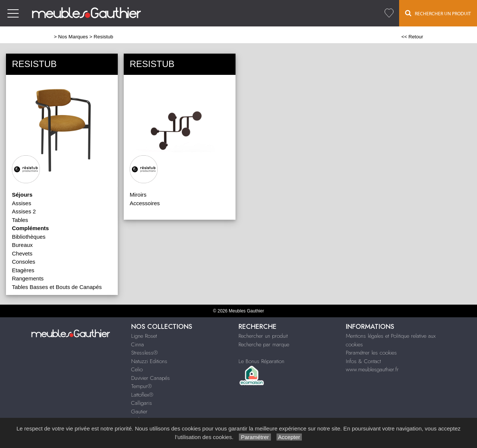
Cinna (138, 344)
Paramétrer (255, 437)
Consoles (24, 262)
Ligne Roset (144, 336)
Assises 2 (24, 211)
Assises (22, 203)
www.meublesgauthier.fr (372, 369)
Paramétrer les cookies (371, 353)
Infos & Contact (363, 361)
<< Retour (412, 37)
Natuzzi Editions (149, 361)
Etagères (23, 270)
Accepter (289, 437)
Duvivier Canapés (151, 378)
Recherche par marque (264, 344)
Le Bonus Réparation (261, 361)
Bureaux (22, 245)
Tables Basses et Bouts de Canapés (57, 287)
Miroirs (138, 195)
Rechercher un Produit (438, 13)
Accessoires (145, 203)
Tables (20, 220)
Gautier (139, 412)
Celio (137, 369)
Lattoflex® (142, 395)
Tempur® (141, 386)
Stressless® (144, 353)
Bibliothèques (29, 237)
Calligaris (142, 403)
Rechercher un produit (263, 336)
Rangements (28, 278)
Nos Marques (73, 37)
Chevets (22, 253)
